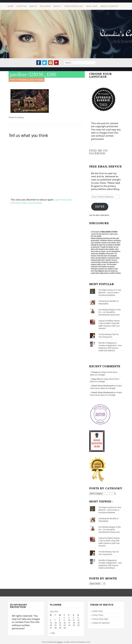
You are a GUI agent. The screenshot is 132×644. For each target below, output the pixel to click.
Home (10, 6)
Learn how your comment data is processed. (41, 201)
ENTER (100, 207)
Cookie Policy (98, 611)
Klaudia (40, 80)
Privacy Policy (98, 615)
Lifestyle (21, 6)
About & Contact (109, 6)
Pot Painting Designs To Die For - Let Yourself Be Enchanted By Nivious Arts (110, 312)
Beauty (57, 6)
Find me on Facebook (98, 152)
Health (33, 6)
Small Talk (92, 6)
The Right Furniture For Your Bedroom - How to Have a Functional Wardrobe (110, 293)
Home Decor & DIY (74, 6)
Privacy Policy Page (100, 619)
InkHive (60, 642)
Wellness (45, 6)
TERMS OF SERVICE (101, 623)
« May (52, 633)
